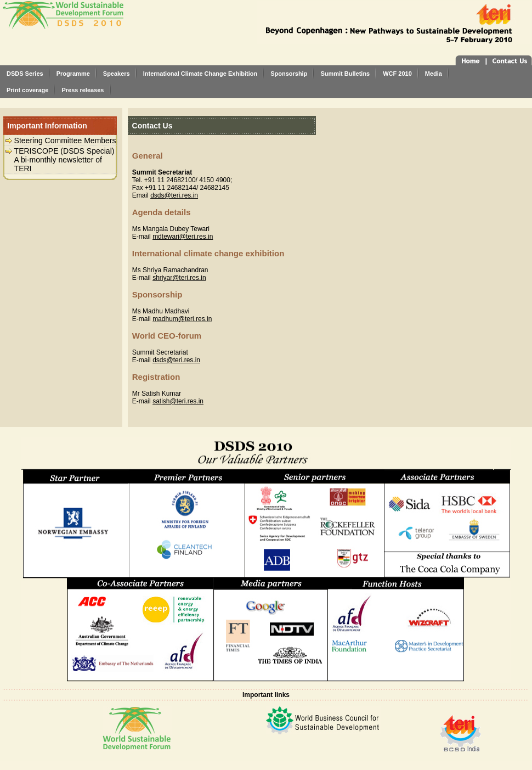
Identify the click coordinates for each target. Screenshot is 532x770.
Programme (73, 74)
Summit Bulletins (345, 74)
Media (434, 74)
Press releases (83, 90)
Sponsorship (289, 74)
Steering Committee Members (65, 140)
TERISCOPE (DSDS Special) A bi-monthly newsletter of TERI (64, 160)
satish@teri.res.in (178, 401)
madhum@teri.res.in (182, 319)
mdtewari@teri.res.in (183, 237)
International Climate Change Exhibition (200, 74)
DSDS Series (25, 74)
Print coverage (27, 90)
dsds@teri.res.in (174, 195)
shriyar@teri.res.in (179, 278)
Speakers (117, 74)
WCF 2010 (397, 74)
